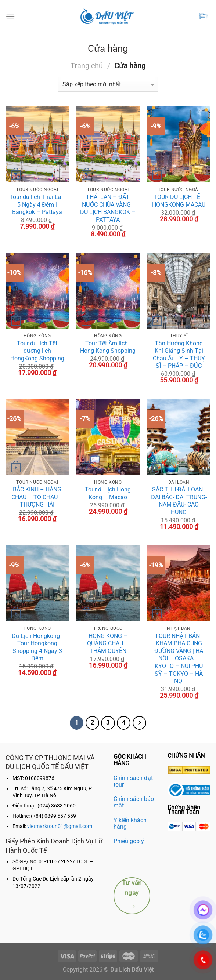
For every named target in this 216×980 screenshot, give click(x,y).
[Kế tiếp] (139, 723)
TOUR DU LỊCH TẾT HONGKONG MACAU (179, 201)
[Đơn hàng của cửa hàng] (108, 84)
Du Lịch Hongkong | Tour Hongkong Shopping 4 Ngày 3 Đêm (37, 647)
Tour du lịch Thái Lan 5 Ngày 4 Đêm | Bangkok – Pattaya (37, 204)
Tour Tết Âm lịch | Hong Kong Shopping (108, 347)
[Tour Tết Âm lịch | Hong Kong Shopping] (108, 291)
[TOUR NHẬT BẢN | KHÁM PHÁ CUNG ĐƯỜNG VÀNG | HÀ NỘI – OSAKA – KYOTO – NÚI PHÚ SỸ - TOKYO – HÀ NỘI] (179, 583)
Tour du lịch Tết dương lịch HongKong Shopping (37, 351)
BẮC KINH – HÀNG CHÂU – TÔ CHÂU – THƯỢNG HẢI (37, 497)
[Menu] (10, 17)
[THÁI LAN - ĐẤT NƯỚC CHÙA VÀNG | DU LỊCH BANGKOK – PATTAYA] (108, 144)
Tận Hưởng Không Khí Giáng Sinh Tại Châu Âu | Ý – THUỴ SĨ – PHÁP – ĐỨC (179, 355)
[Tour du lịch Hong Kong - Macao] (108, 437)
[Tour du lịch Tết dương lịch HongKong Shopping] (37, 291)
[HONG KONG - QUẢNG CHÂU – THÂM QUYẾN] (108, 583)
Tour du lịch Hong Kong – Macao (108, 493)
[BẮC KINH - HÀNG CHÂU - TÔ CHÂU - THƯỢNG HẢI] (37, 437)
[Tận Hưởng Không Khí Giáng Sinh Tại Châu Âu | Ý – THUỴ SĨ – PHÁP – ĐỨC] (179, 291)
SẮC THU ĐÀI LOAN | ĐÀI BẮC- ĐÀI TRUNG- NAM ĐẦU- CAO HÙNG (179, 501)
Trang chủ (87, 66)
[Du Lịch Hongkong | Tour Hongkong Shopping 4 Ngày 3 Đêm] (37, 583)
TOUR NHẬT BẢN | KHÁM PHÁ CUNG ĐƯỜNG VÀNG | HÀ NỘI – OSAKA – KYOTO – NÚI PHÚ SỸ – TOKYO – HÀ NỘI (179, 659)
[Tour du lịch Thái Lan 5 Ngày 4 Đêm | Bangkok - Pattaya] (37, 144)
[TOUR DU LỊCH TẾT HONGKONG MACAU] (179, 144)
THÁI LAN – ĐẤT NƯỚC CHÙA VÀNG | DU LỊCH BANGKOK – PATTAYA (108, 208)
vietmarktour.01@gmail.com (60, 826)
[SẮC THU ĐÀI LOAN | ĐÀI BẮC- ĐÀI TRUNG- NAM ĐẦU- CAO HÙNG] (179, 437)
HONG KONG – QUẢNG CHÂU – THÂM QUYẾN (108, 643)
